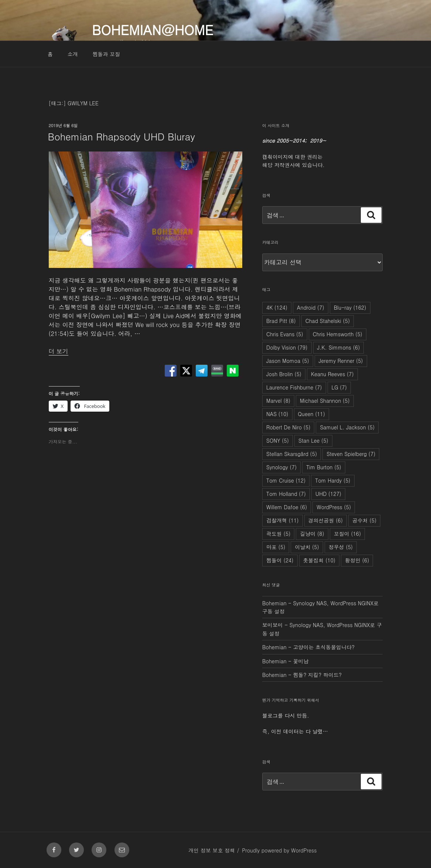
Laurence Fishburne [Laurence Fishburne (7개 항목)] (294, 387)
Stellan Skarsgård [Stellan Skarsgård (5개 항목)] (292, 454)
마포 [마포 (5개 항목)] (276, 547)
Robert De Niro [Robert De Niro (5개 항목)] (288, 427)
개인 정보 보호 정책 (212, 850)
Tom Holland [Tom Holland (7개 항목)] (286, 494)
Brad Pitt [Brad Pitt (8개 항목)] (281, 321)
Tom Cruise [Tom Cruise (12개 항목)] (286, 480)
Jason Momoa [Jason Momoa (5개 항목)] (288, 361)
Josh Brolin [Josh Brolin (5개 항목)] (284, 374)
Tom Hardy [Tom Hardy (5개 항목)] (333, 480)
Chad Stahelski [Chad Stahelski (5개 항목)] (328, 321)
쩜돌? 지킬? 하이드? (317, 675)
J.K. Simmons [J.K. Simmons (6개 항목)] (339, 347)
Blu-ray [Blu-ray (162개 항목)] (350, 307)
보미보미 (273, 625)
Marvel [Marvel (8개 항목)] (278, 401)
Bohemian (274, 603)
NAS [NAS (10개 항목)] (277, 414)
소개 (73, 54)
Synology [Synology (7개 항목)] (281, 467)
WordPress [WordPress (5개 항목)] (334, 507)
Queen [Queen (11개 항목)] (312, 414)
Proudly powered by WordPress (279, 850)
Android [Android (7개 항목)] (311, 307)
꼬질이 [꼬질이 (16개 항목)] (348, 534)
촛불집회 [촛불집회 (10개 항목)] (319, 560)
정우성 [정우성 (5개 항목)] (341, 547)
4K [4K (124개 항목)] (277, 307)
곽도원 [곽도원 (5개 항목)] (278, 534)
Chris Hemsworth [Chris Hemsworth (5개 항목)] (338, 334)
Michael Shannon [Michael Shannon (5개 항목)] (325, 401)
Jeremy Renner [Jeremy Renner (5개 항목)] (341, 361)
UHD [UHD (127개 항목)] (328, 494)
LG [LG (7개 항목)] (339, 387)
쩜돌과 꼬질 (106, 54)
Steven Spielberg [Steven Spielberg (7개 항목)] (351, 454)
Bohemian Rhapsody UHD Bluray (122, 136)
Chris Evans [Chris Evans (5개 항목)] (285, 334)
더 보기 (59, 351)
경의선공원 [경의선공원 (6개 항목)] (326, 520)
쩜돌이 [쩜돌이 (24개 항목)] (280, 560)
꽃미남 (301, 661)
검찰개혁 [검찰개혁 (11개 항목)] (283, 520)
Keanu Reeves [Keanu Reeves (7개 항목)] (332, 374)
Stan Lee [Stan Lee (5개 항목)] (313, 440)
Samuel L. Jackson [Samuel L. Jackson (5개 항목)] (347, 427)
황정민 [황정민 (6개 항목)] (357, 560)
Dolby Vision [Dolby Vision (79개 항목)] (287, 347)
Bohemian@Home (153, 29)
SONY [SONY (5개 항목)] (278, 440)
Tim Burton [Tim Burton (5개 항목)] (324, 467)
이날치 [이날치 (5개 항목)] (307, 547)
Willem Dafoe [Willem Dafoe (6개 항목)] (287, 507)
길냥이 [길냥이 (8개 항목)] (312, 534)
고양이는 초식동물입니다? (324, 647)
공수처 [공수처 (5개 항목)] (364, 520)
